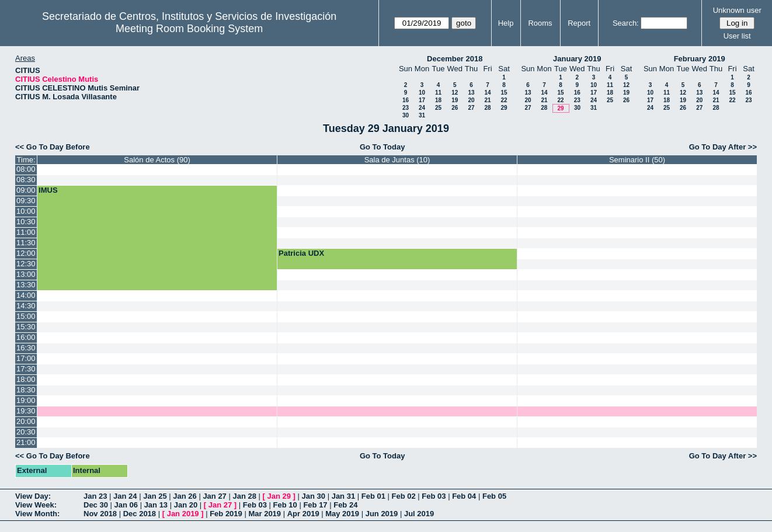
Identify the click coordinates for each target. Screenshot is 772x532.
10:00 (26, 211)
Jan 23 (95, 496)
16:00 (26, 337)
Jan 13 (156, 505)
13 (471, 93)
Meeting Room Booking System (189, 29)
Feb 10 (285, 505)
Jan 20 (186, 505)
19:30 (26, 411)
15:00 (26, 316)
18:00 (26, 379)
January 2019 (577, 59)
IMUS (48, 190)
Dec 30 (96, 505)
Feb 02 (404, 496)
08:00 (26, 169)
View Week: (36, 505)
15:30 (26, 327)
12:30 (26, 264)
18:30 (26, 390)
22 (504, 100)
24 (422, 108)
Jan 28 (244, 496)
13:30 (26, 285)
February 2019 (700, 59)
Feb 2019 (226, 514)
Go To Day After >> (723, 147)
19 (455, 100)
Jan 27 (214, 496)
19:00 (26, 400)
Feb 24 (345, 505)
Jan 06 (126, 505)
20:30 (26, 432)
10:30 (26, 222)
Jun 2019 (382, 514)
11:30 (26, 243)
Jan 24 (125, 496)
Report (579, 23)
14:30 (26, 306)
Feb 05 (494, 496)
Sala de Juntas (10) (397, 160)
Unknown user (737, 10)
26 (455, 108)
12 (455, 93)
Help (506, 23)
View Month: (37, 514)
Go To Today (382, 147)
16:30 (26, 348)
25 (438, 108)
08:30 (26, 180)
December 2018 (455, 59)
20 (471, 100)
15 (504, 93)
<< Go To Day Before (53, 147)
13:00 (26, 274)
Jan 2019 (183, 514)
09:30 (26, 201)
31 (422, 115)
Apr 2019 (303, 514)
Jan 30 (314, 496)
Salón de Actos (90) (157, 160)
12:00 (26, 253)
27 (471, 108)
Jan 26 (185, 496)
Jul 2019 (419, 514)
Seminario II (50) (637, 160)
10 (422, 93)
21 (487, 100)
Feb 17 (315, 505)
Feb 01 (373, 496)
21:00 (26, 442)
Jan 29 (279, 496)
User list (737, 36)
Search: (626, 23)
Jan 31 (343, 496)
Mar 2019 (265, 514)
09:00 (26, 190)
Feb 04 (464, 496)
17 (422, 100)
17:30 (26, 369)
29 (504, 108)
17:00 (26, 358)
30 (406, 115)
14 (487, 93)
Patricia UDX (301, 253)
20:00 (26, 421)
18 (438, 100)
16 (406, 100)
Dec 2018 (140, 514)
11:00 (26, 232)
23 (406, 108)
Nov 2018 (100, 514)
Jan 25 (155, 496)
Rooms (540, 23)
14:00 (26, 295)
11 (438, 93)
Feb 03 (434, 496)
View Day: (33, 496)
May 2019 (342, 514)
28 (487, 108)
